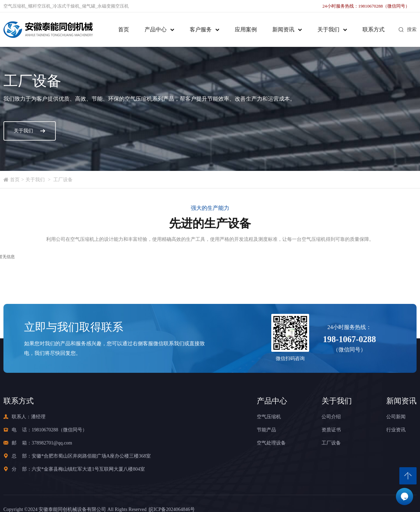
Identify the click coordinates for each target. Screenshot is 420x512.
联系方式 (374, 29)
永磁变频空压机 (113, 6)
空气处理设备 (271, 443)
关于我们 (328, 29)
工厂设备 (63, 180)
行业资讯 (396, 430)
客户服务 (201, 29)
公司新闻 (396, 417)
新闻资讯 (283, 29)
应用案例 (246, 29)
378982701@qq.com (52, 443)
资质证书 (331, 430)
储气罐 (89, 6)
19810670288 (45, 430)
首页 (124, 29)
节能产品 (266, 430)
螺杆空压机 (39, 6)
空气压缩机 (15, 6)
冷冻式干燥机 (66, 6)
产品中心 (156, 29)
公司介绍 (331, 417)
